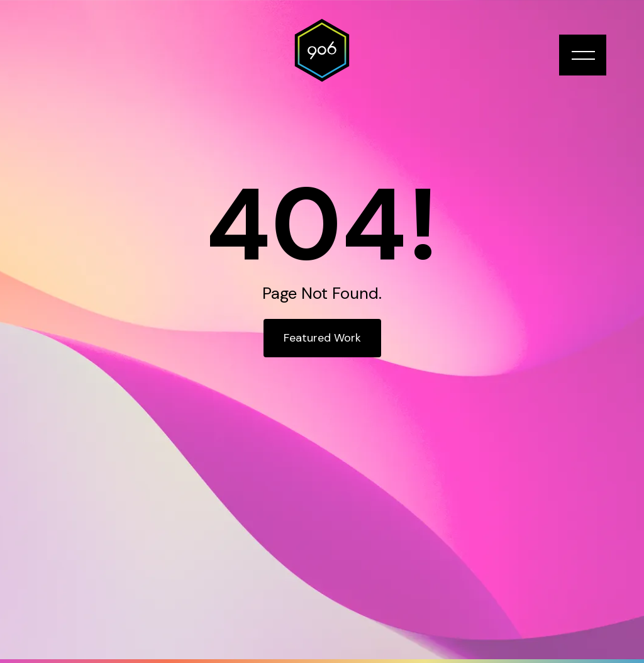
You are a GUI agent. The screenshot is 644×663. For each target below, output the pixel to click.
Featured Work (322, 338)
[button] (583, 55)
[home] (322, 50)
